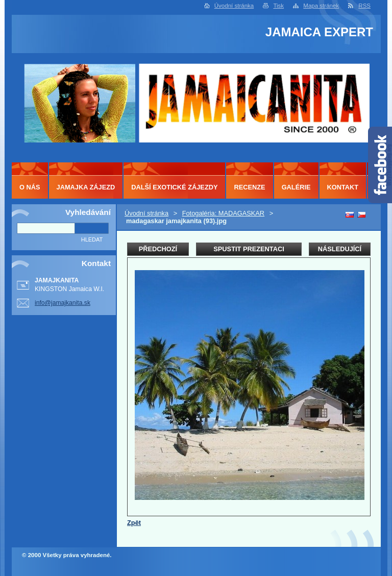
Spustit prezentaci (249, 249)
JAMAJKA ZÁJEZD (86, 187)
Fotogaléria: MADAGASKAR (223, 213)
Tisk (278, 6)
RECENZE (249, 187)
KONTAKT (343, 187)
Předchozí (158, 249)
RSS (364, 6)
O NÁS (30, 187)
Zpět (134, 523)
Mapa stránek (321, 6)
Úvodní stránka (234, 6)
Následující (340, 249)
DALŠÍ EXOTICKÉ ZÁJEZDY (174, 187)
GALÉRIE (296, 187)
